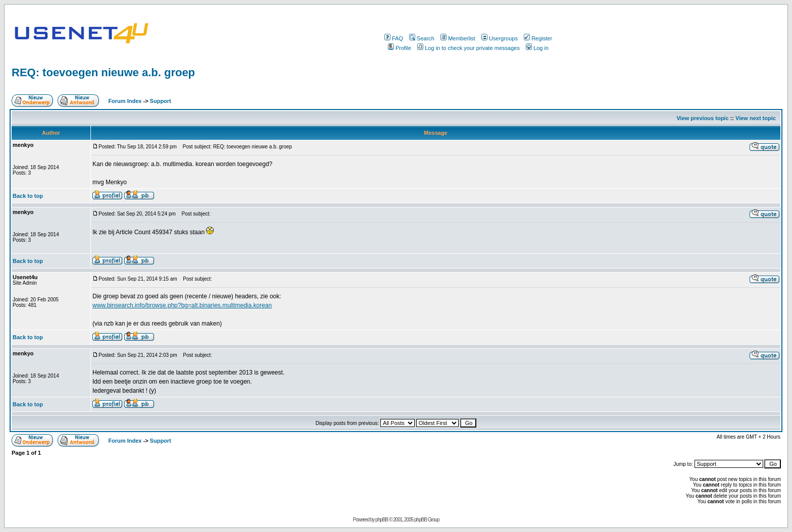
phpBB (382, 520)
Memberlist (458, 38)
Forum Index (124, 101)
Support (161, 101)
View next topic (756, 118)
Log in (537, 48)
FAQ (394, 38)
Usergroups (500, 38)
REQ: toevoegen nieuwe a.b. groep (103, 72)
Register (538, 38)
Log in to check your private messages (468, 48)
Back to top (28, 196)
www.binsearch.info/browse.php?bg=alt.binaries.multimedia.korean (182, 305)
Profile (400, 48)
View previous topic (702, 118)
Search (422, 38)
